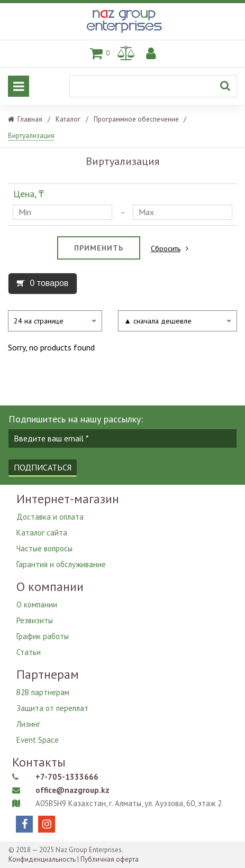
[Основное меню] (19, 86)
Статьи (29, 652)
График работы (43, 636)
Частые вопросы (44, 548)
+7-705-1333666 (67, 777)
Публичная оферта (110, 859)
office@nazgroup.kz (72, 790)
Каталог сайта (42, 533)
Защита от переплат (52, 708)
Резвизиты (35, 620)
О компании (37, 604)
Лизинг (28, 724)
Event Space (38, 740)
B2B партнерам (43, 692)
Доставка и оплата (50, 517)
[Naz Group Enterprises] (123, 34)
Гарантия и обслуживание (61, 564)
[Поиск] (153, 86)
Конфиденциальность (42, 859)
